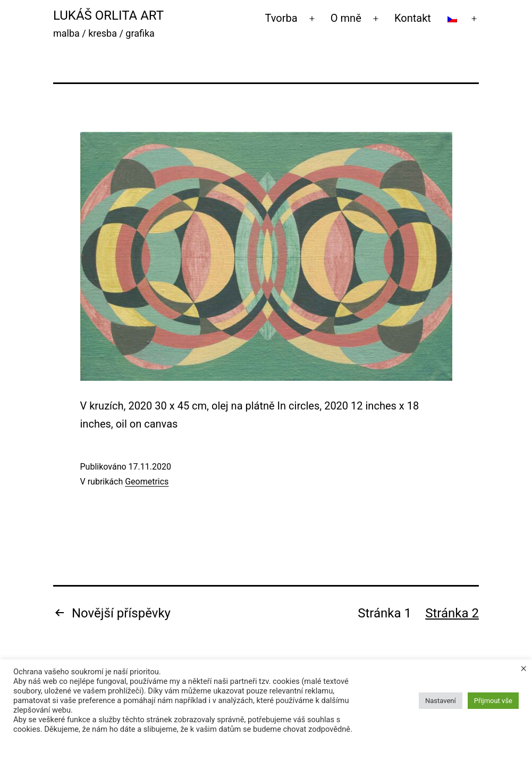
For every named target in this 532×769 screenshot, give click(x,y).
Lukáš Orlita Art (108, 15)
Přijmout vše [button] (493, 701)
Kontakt (413, 18)
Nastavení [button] (441, 701)
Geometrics (147, 482)
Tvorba (281, 18)
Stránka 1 (385, 613)
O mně (346, 18)
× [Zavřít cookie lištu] (523, 668)
